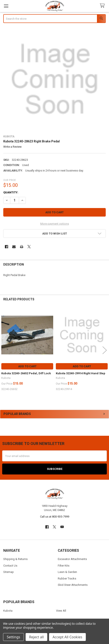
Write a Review (12, 147)
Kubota (8, 611)
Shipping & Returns (15, 559)
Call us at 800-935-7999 (55, 517)
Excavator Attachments (72, 559)
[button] (55, 234)
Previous (4, 350)
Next (105, 350)
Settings (13, 637)
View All (61, 611)
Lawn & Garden (67, 572)
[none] (55, 79)
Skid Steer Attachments (73, 585)
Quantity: (11, 192)
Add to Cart (27, 366)
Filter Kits (64, 566)
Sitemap (9, 572)
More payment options (55, 224)
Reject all (36, 637)
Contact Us (10, 566)
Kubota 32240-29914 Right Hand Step (81, 373)
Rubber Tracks (67, 578)
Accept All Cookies (67, 637)
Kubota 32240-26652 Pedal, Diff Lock (26, 373)
